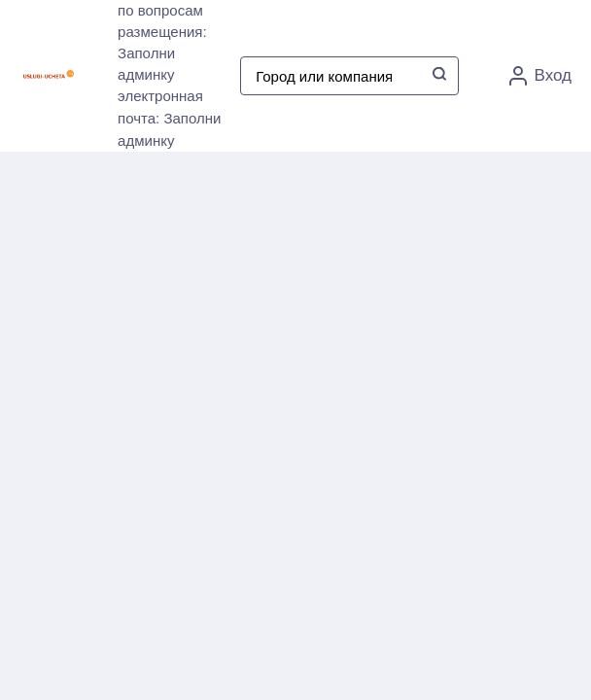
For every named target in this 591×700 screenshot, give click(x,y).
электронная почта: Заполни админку (169, 118)
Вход (540, 76)
